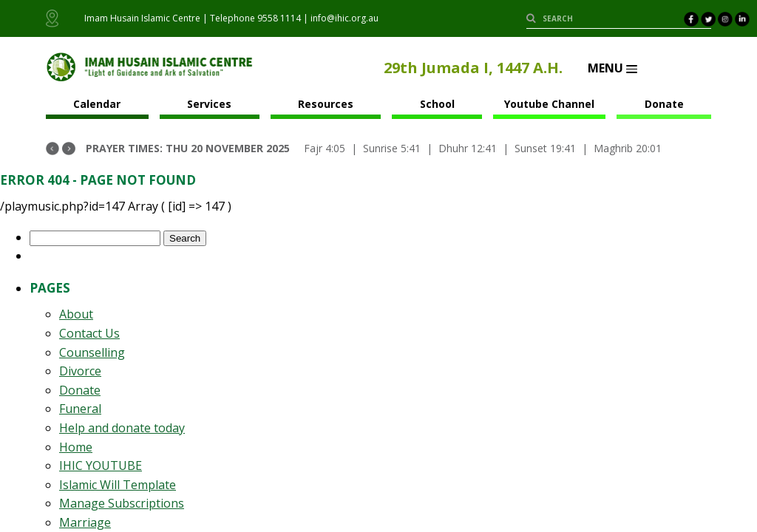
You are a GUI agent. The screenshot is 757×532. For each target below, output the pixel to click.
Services (209, 104)
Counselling (92, 352)
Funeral (80, 409)
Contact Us (89, 333)
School (437, 104)
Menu (612, 68)
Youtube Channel (549, 104)
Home (76, 447)
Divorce (80, 371)
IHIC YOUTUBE (101, 465)
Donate (664, 104)
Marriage (85, 522)
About (76, 314)
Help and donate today (122, 428)
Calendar (97, 104)
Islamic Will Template (118, 485)
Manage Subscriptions (122, 503)
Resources (326, 104)
